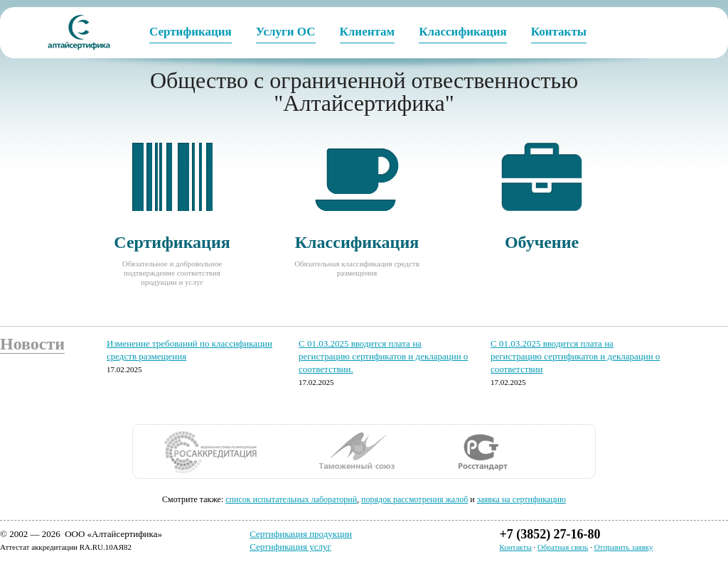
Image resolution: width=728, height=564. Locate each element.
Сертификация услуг (290, 547)
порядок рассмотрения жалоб (414, 499)
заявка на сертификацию (521, 499)
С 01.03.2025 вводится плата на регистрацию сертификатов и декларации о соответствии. (383, 356)
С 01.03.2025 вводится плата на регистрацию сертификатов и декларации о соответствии (575, 356)
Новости (32, 344)
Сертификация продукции (301, 534)
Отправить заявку (624, 547)
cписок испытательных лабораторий (291, 499)
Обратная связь (563, 547)
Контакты (515, 547)
